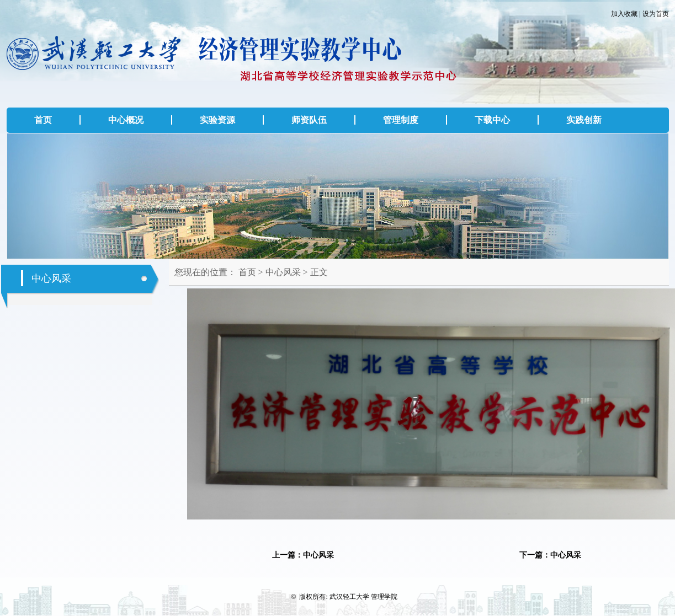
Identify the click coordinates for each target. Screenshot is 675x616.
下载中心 (492, 120)
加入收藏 (624, 14)
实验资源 (217, 120)
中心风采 (283, 272)
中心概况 (126, 120)
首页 (43, 120)
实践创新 (584, 120)
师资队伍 (309, 120)
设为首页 (656, 14)
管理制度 (401, 120)
